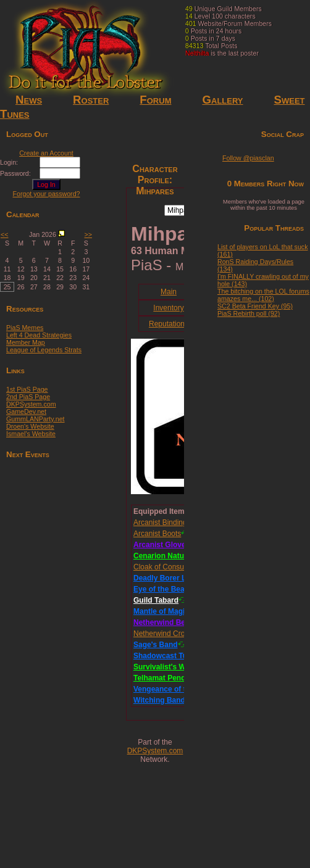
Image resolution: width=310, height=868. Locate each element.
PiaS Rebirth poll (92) (249, 313)
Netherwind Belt (161, 622)
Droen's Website (30, 426)
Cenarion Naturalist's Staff (180, 556)
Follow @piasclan (248, 158)
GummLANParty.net (36, 419)
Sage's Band (156, 645)
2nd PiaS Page (28, 397)
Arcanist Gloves (161, 545)
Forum (155, 100)
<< (4, 234)
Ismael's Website (31, 434)
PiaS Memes (25, 328)
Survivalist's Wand (166, 667)
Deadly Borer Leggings (174, 578)
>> (88, 234)
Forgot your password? (47, 194)
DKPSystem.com (31, 404)
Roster (91, 100)
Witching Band (159, 700)
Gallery (222, 100)
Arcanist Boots (157, 534)
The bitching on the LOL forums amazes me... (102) (263, 295)
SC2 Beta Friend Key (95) (255, 306)
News (29, 100)
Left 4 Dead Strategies (39, 335)
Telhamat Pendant (165, 678)
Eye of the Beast (162, 589)
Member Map (26, 342)
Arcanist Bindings (162, 523)
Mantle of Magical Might (175, 611)
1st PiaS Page (27, 389)
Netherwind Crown (164, 634)
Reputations (169, 324)
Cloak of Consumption (170, 567)
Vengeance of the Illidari (176, 689)
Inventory (168, 308)
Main (169, 292)
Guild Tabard (156, 600)
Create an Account (46, 153)
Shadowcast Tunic (165, 656)
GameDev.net (26, 411)
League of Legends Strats (44, 350)
